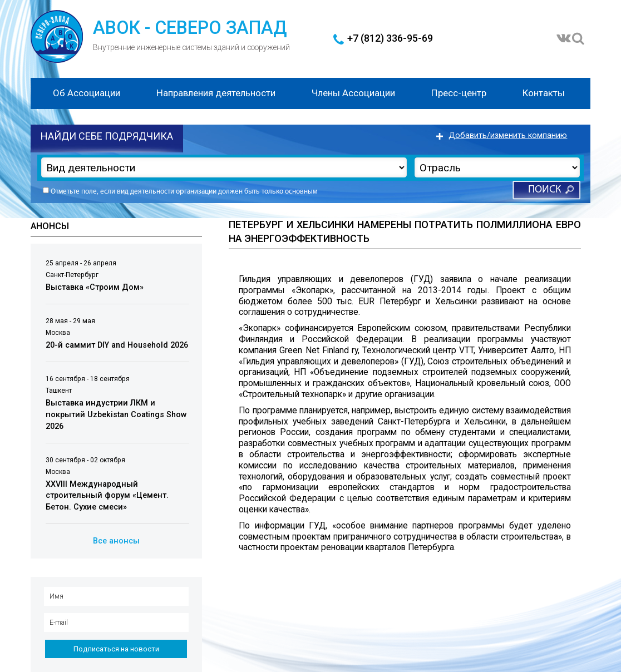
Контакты (544, 93)
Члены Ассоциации (353, 93)
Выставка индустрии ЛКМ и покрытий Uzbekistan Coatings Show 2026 (116, 414)
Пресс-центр (459, 93)
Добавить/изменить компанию (508, 135)
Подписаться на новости (116, 649)
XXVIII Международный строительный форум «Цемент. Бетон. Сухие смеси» (107, 496)
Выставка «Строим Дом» (95, 287)
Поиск (544, 190)
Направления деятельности (216, 93)
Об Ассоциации (87, 93)
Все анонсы (116, 541)
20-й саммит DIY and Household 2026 (117, 345)
